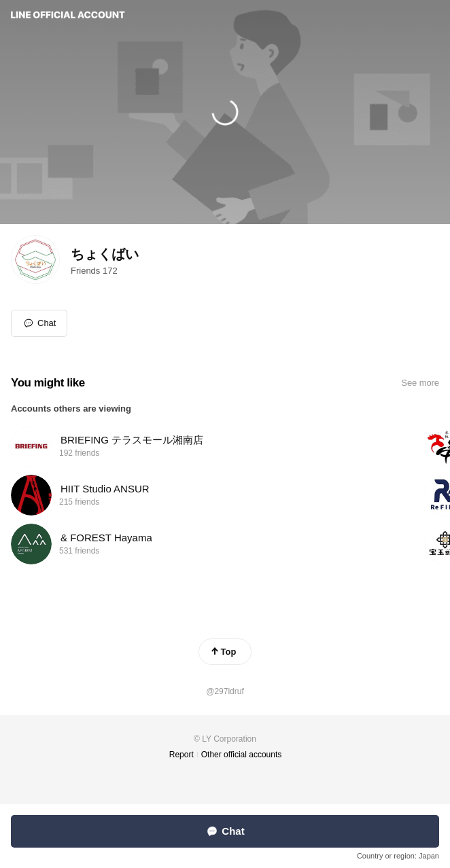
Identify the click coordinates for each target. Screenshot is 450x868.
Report (181, 755)
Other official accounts (242, 755)
